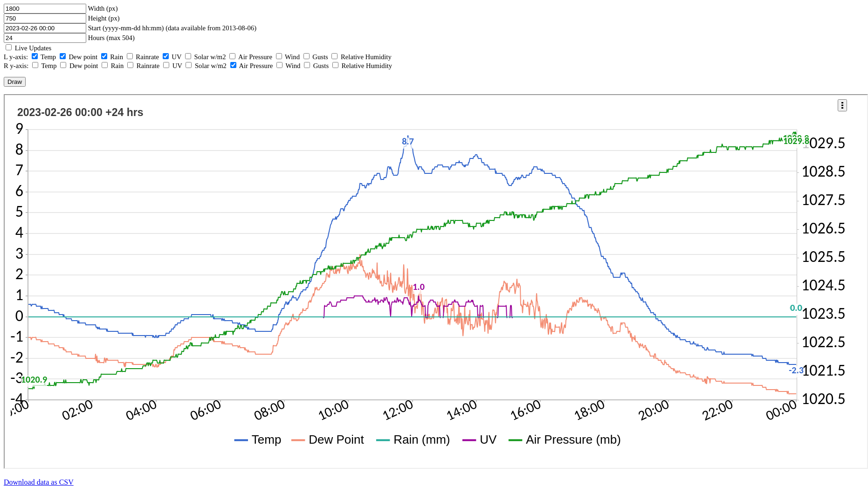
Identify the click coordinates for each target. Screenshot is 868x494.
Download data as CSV (39, 482)
